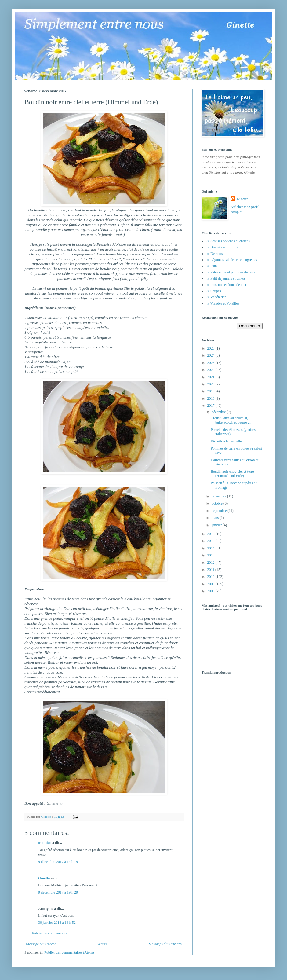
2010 (211, 577)
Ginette (44, 878)
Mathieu (45, 843)
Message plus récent (41, 944)
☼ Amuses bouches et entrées (228, 241)
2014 (211, 548)
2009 (211, 584)
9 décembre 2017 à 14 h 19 (58, 862)
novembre (219, 496)
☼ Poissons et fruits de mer (226, 285)
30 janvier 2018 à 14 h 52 (57, 923)
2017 (211, 406)
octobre (218, 503)
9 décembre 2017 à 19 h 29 (58, 892)
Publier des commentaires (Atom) (69, 952)
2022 (211, 370)
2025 (211, 348)
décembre (219, 412)
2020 (211, 384)
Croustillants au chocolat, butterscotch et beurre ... (231, 420)
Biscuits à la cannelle (226, 441)
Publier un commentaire (50, 933)
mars (216, 518)
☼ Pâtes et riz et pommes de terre (231, 272)
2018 (211, 398)
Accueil (102, 944)
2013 (211, 555)
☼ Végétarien (216, 297)
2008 (211, 591)
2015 (211, 541)
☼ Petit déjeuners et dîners (226, 278)
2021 (211, 377)
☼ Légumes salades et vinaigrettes (231, 260)
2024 (211, 355)
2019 (211, 391)
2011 (211, 570)
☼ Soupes (214, 291)
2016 (211, 534)
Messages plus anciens (165, 944)
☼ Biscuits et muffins (222, 247)
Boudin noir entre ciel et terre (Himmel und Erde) (232, 474)
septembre (220, 511)
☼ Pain (211, 266)
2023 (211, 363)
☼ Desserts (214, 254)
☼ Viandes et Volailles (223, 303)
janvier (217, 525)
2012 (211, 563)
